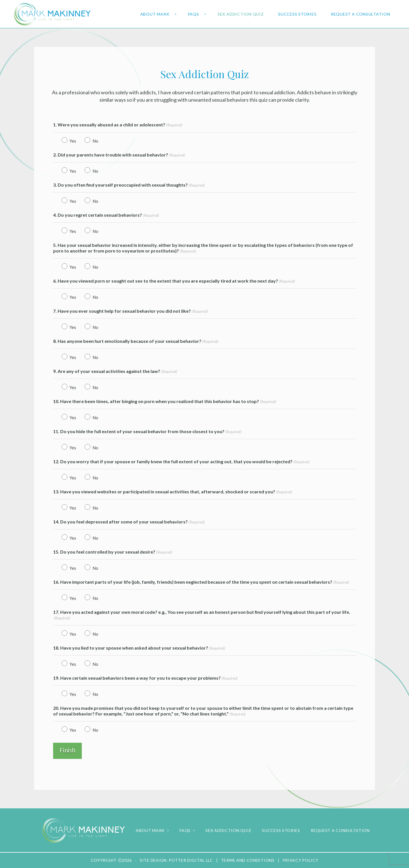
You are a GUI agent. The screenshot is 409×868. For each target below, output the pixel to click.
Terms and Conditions (248, 860)
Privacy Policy (301, 860)
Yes (72, 141)
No (94, 141)
